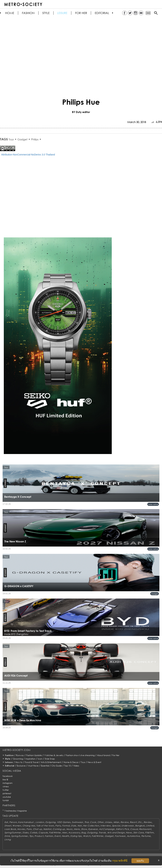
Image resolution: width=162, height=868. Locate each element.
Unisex (108, 822)
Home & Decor (71, 762)
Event (58, 836)
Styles (25, 833)
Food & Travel (32, 762)
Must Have (33, 766)
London (40, 822)
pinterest (7, 793)
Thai (87, 822)
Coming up (59, 829)
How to (19, 762)
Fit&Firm (149, 833)
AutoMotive (153, 504)
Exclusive (21, 766)
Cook (93, 822)
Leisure (62, 13)
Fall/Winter (55, 833)
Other (101, 822)
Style (46, 13)
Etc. (140, 822)
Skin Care (139, 833)
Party (58, 826)
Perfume (146, 836)
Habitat (47, 829)
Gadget (22, 139)
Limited (150, 826)
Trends (102, 833)
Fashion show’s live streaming (80, 755)
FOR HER (81, 13)
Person (13, 822)
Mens (77, 829)
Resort (133, 822)
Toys (11, 139)
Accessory (74, 833)
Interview (105, 826)
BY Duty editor (81, 112)
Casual (134, 829)
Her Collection (91, 826)
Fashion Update (34, 755)
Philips (35, 139)
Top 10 (68, 766)
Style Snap (50, 759)
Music (70, 829)
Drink (7, 836)
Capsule (43, 833)
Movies (21, 829)
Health (65, 836)
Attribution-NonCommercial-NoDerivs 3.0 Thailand (28, 155)
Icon (40, 759)
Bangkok (140, 826)
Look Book (10, 829)
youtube (7, 797)
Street (8, 826)
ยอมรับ (140, 861)
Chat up (37, 829)
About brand (103, 755)
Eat (6, 822)
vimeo (6, 786)
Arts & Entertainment (51, 762)
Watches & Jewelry (54, 755)
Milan (116, 822)
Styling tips (76, 836)
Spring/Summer (13, 833)
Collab (34, 833)
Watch (87, 836)
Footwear (120, 836)
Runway (20, 755)
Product (39, 836)
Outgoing (50, 822)
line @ (5, 780)
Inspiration (30, 759)
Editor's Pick (122, 829)
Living (8, 839)
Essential (45, 766)
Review (125, 822)
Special (116, 826)
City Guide (57, 766)
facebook (8, 776)
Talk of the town (45, 826)
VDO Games (64, 822)
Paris (29, 829)
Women (17, 826)
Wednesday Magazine (16, 811)
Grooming (18, 759)
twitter (6, 790)
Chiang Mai (29, 826)
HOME (10, 13)
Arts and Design (116, 833)
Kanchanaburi (26, 822)
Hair (80, 826)
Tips (31, 836)
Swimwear (77, 822)
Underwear (128, 826)
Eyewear (93, 829)
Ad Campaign (107, 829)
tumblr (6, 800)
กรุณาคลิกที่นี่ (120, 861)
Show (84, 829)
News (129, 833)
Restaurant (145, 829)
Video (76, 766)
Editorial (102, 13)
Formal (66, 826)
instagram (8, 783)
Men (65, 833)
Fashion (28, 13)
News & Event (94, 762)
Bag (84, 833)
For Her (116, 755)
